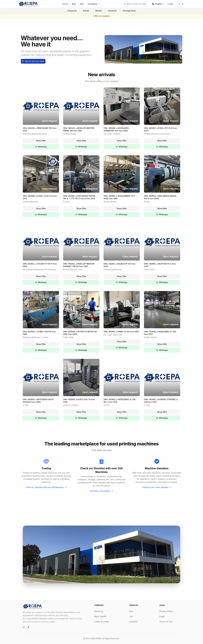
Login (171, 4)
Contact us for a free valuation (157, 487)
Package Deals (129, 11)
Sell (82, 4)
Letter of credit (102, 622)
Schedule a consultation (102, 491)
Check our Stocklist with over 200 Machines (46, 487)
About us (99, 611)
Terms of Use (166, 622)
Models (99, 11)
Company (94, 4)
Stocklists (112, 11)
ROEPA (99, 638)
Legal (162, 616)
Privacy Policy (166, 611)
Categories (72, 11)
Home (65, 4)
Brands (86, 11)
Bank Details (100, 616)
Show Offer (41, 141)
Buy (74, 4)
